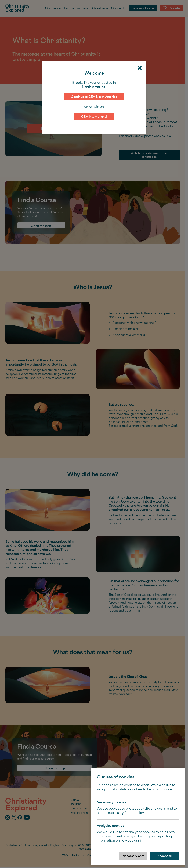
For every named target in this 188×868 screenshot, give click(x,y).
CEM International (94, 117)
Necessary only (133, 856)
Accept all (164, 856)
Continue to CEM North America (94, 97)
